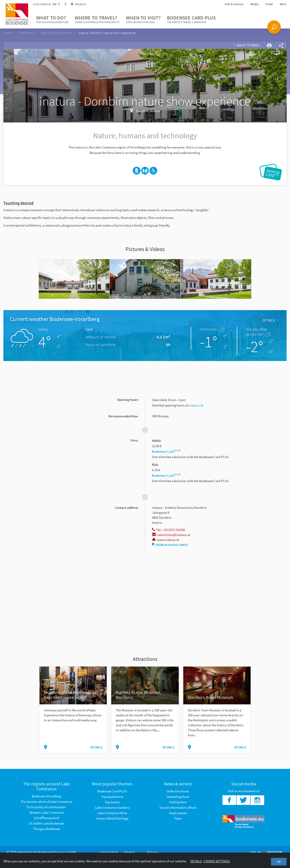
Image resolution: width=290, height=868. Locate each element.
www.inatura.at (166, 540)
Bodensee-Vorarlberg (47, 796)
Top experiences (112, 797)
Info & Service (234, 4)
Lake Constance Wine (112, 813)
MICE (283, 4)
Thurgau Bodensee (46, 829)
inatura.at (196, 405)
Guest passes (178, 813)
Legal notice (109, 852)
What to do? (52, 19)
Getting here (178, 802)
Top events (112, 802)
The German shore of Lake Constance (46, 802)
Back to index (247, 45)
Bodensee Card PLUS (191, 19)
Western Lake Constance (47, 812)
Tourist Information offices (178, 807)
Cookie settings (217, 861)
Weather (78, 4)
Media (254, 4)
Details (270, 320)
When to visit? (143, 19)
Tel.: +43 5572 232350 (168, 530)
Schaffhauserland (46, 818)
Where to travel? (97, 19)
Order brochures (178, 791)
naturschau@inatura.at (171, 535)
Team (178, 818)
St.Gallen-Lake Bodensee (46, 823)
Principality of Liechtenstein (46, 807)
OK (279, 862)
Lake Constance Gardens (112, 807)
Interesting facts (178, 797)
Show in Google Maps (170, 545)
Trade (269, 4)
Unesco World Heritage (112, 818)
